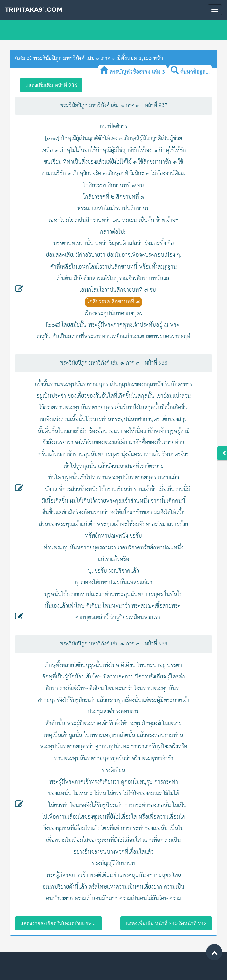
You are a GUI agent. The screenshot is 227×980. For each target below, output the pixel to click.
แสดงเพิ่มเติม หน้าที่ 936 (51, 85)
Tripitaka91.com (34, 10)
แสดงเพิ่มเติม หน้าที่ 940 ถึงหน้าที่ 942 (166, 923)
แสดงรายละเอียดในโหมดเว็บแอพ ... (59, 923)
